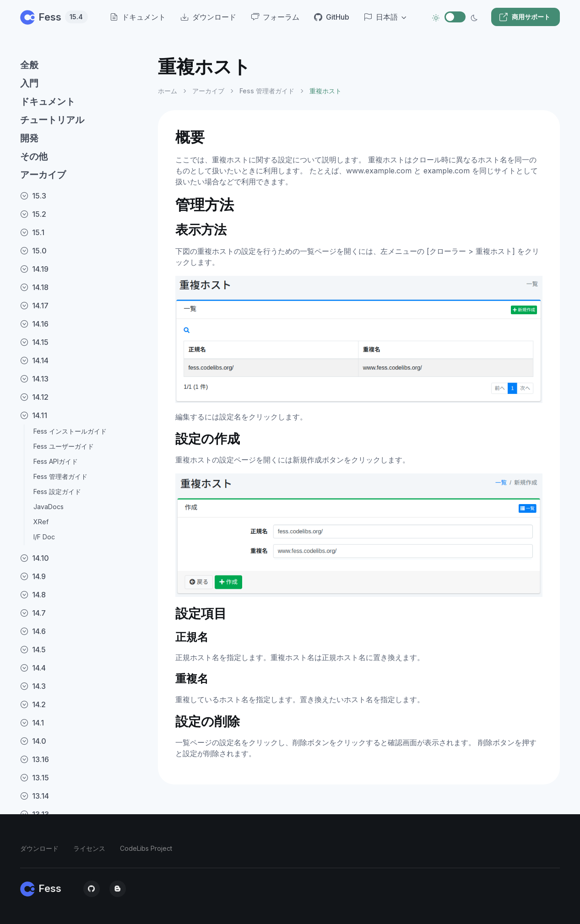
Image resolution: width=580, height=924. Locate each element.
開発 (29, 138)
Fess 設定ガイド (57, 492)
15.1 (32, 232)
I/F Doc (44, 537)
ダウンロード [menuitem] (208, 17)
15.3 (33, 196)
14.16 (34, 324)
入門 (29, 83)
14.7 (33, 613)
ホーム (168, 91)
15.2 (33, 214)
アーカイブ (43, 175)
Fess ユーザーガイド (64, 446)
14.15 (34, 342)
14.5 (33, 650)
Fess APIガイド (56, 461)
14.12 (34, 397)
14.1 (32, 723)
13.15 (35, 778)
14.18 (34, 287)
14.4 (33, 668)
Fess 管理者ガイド (60, 476)
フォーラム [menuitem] (275, 17)
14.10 (35, 558)
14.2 (33, 704)
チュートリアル (52, 120)
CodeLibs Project (146, 848)
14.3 (33, 686)
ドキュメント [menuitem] (138, 17)
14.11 (34, 415)
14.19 (34, 269)
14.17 (34, 306)
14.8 (33, 595)
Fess (54, 17)
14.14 (34, 360)
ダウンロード (39, 848)
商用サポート (525, 17)
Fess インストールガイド (70, 431)
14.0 (33, 741)
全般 (29, 65)
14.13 (34, 379)
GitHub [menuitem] (332, 17)
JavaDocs (49, 507)
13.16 (35, 759)
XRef (41, 522)
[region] (84, 482)
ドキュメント (48, 102)
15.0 (33, 251)
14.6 (33, 631)
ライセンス (89, 848)
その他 (34, 156)
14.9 (33, 576)
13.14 (35, 796)
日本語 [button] (381, 17)
